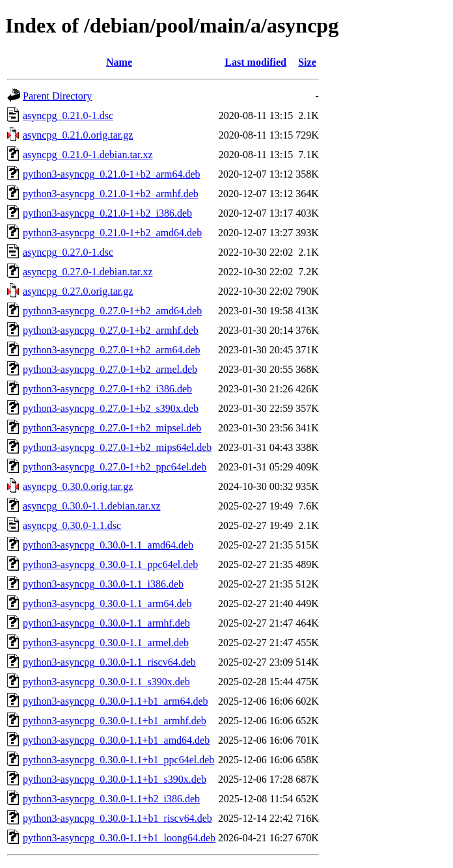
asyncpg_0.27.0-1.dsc (68, 252)
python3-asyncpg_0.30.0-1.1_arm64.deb (107, 604)
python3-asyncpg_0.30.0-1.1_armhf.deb (106, 623)
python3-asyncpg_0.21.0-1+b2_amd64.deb (112, 233)
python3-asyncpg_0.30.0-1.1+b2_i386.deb (111, 799)
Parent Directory (57, 96)
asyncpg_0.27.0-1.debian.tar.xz (88, 272)
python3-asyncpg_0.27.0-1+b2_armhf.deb (111, 330)
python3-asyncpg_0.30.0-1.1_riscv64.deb (109, 662)
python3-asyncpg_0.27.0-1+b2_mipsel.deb (112, 428)
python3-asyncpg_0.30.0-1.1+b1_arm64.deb (116, 701)
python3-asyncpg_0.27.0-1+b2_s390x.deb (111, 408)
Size (307, 62)
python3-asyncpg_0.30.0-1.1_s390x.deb (106, 682)
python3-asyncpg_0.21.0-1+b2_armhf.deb (111, 194)
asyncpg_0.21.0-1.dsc (68, 115)
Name (119, 62)
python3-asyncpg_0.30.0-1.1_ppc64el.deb (110, 564)
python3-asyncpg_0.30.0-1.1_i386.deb (103, 584)
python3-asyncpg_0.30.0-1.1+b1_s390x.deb (115, 779)
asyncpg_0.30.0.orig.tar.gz (78, 486)
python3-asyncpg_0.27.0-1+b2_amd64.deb (112, 311)
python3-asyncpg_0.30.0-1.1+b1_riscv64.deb (117, 818)
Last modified (255, 62)
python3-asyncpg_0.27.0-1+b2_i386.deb (107, 389)
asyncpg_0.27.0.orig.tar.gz (78, 291)
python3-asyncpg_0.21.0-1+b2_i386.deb (107, 213)
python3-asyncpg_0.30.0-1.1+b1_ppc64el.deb (118, 760)
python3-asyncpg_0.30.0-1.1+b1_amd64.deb (116, 740)
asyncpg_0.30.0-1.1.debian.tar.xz (92, 506)
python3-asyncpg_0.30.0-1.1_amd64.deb (108, 545)
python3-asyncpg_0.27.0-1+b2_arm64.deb (112, 350)
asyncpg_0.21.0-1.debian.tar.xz (88, 155)
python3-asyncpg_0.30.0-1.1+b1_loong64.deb (119, 838)
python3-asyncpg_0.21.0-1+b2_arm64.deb (112, 174)
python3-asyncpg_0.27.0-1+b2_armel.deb (110, 369)
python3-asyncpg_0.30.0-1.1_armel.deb (106, 643)
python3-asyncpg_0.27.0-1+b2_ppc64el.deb (115, 467)
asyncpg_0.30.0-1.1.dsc (72, 525)
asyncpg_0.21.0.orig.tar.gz (78, 135)
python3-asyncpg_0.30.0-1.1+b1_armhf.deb (115, 721)
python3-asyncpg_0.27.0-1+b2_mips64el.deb (117, 447)
